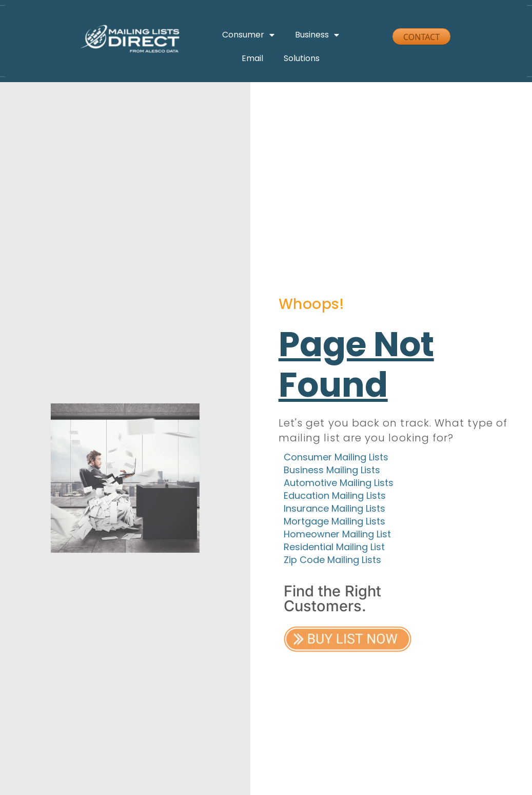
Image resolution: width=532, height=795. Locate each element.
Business (317, 35)
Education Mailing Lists (335, 497)
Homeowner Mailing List (337, 536)
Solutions (302, 58)
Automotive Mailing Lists (339, 484)
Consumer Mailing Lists (336, 459)
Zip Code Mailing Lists (332, 561)
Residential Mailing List (334, 548)
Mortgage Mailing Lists (334, 523)
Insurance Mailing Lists (334, 510)
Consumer (248, 35)
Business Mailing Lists (332, 471)
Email (252, 58)
